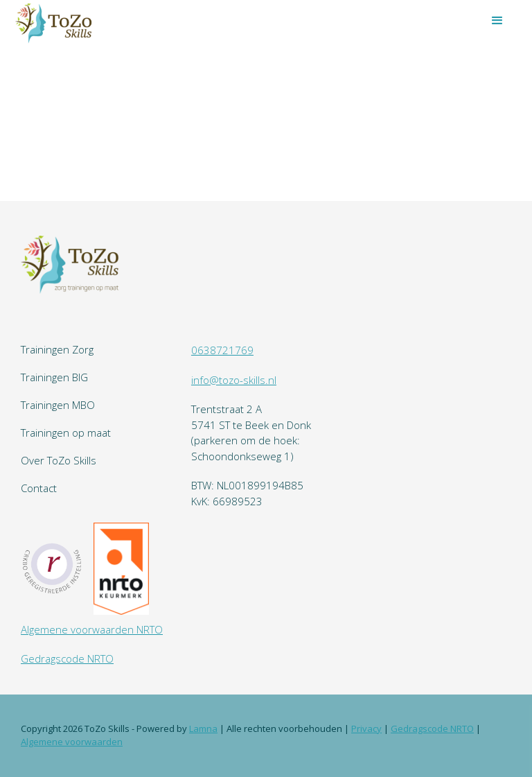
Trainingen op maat (66, 433)
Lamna (203, 728)
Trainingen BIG (54, 377)
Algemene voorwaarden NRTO (92, 629)
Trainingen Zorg (57, 349)
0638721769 (222, 350)
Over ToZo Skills (59, 460)
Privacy (366, 728)
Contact (39, 488)
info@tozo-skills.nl (234, 380)
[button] (497, 21)
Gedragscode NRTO (67, 658)
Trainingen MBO (58, 405)
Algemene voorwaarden (72, 742)
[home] (55, 23)
